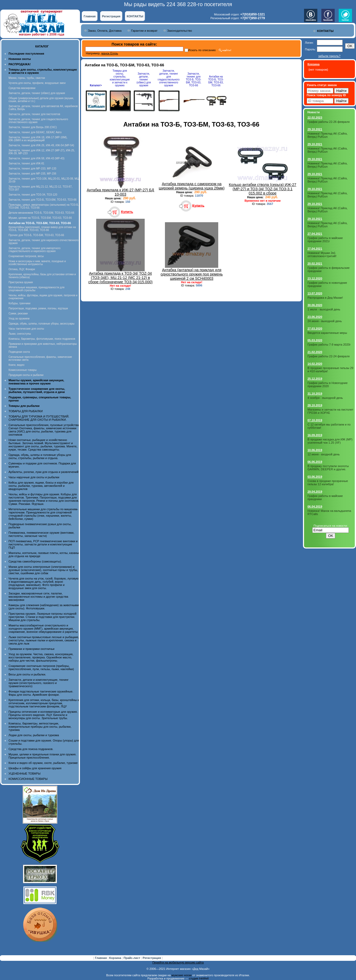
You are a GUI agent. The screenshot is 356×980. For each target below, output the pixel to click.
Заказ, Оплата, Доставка (105, 31)
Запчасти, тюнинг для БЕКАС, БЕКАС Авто (35, 132)
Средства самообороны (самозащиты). (35, 561)
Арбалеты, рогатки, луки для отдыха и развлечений (43, 472)
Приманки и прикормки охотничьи (31, 649)
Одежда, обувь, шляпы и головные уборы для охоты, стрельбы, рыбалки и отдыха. (40, 456)
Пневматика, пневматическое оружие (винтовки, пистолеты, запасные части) (41, 534)
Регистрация (111, 16)
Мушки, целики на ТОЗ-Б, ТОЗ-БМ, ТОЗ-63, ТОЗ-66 (40, 218)
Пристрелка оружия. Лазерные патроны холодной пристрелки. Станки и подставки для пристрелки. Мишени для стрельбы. (43, 617)
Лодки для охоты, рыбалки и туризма (34, 735)
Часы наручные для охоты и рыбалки (34, 477)
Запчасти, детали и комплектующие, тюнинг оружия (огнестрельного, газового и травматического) (39, 683)
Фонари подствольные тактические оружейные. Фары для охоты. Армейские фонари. (41, 693)
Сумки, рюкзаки (18, 313)
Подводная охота (19, 352)
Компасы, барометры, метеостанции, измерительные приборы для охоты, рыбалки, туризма (40, 727)
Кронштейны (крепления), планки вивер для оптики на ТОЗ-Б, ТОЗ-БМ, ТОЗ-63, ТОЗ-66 (42, 229)
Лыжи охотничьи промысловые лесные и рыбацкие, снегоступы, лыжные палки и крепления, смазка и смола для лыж (44, 640)
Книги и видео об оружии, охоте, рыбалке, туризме (43, 763)
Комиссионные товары (23, 370)
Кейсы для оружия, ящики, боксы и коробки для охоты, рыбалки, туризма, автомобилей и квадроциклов (41, 486)
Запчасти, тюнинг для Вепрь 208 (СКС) (33, 127)
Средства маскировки (22, 88)
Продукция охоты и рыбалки (26, 375)
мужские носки (182, 975)
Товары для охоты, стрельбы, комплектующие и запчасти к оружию (120, 78)
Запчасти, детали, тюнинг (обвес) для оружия (37, 93)
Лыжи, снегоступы (20, 334)
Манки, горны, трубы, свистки (27, 78)
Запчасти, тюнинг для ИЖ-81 (26, 163)
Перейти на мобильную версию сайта (178, 962)
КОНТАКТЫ (135, 16)
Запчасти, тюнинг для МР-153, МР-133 (32, 169)
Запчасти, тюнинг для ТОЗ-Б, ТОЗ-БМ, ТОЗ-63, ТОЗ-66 (43, 200)
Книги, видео (17, 365)
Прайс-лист (132, 958)
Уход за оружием (19, 319)
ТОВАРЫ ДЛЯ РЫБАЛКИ (26, 411)
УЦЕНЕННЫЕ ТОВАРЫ (25, 774)
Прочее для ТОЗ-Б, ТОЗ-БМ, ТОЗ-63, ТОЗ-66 (36, 235)
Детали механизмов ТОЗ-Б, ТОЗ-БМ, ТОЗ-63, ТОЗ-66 (41, 213)
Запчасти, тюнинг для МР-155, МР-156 (32, 174)
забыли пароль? (329, 56)
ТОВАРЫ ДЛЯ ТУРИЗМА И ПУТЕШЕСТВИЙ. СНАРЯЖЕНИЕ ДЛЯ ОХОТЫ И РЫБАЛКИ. (39, 418)
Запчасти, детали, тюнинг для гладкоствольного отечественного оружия (169, 78)
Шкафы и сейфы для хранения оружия (35, 768)
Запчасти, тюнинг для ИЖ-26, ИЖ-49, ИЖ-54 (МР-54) (41, 145)
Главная (90, 16)
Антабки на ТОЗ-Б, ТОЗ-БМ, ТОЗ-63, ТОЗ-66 (216, 81)
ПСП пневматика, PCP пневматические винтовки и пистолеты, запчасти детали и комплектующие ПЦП (43, 544)
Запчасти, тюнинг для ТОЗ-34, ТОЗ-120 (33, 195)
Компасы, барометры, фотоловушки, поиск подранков (42, 339)
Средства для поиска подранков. (31, 749)
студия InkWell (199, 978)
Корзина (116, 958)
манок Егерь (110, 53)
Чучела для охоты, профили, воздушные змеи (37, 83)
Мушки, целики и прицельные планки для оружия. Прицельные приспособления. (43, 756)
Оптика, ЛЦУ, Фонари (22, 269)
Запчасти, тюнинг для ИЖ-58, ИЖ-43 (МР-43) (37, 158)
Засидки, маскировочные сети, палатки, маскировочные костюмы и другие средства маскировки (38, 597)
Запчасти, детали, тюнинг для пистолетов (34, 114)
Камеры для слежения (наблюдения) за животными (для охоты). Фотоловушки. (44, 607)
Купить (127, 212)
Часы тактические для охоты (26, 329)
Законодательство (179, 31)
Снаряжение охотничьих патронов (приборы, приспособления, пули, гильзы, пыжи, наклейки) (41, 667)
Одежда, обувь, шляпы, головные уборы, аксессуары (41, 324)
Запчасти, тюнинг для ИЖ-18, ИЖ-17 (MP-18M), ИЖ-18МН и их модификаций (38, 139)
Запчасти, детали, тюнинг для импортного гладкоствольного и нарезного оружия (35, 250)
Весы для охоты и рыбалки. (27, 674)
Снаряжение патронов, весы (26, 256)
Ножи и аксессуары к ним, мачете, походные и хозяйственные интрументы (37, 263)
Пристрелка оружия (21, 282)
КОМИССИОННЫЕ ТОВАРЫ (28, 779)
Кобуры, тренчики (19, 303)
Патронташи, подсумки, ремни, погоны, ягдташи (38, 308)
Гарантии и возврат (144, 31)
